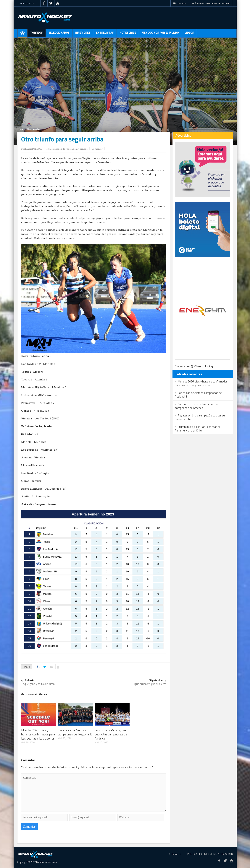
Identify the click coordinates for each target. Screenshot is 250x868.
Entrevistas (105, 34)
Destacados (34, 129)
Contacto (180, 3)
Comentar (97, 149)
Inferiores (83, 34)
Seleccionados (59, 34)
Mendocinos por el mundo (160, 34)
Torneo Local (70, 149)
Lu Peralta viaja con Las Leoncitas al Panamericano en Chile (197, 429)
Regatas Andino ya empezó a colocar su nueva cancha (200, 417)
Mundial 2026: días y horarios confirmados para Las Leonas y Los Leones (38, 734)
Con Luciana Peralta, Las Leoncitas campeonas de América (111, 734)
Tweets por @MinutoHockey (194, 366)
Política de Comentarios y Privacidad (211, 3)
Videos (189, 34)
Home (22, 129)
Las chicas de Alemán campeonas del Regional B (75, 732)
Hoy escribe (128, 34)
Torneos (37, 34)
